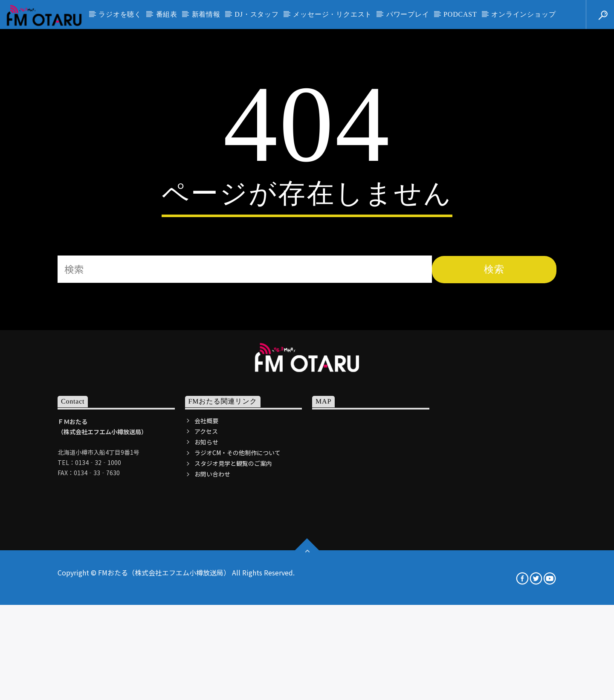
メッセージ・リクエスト (332, 14)
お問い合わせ (212, 642)
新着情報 (206, 14)
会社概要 (206, 588)
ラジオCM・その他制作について (237, 620)
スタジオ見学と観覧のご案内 (233, 631)
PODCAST (460, 14)
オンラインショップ (523, 14)
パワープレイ (408, 14)
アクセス (206, 599)
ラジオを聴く (120, 14)
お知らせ (206, 610)
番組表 (167, 14)
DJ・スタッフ (256, 14)
